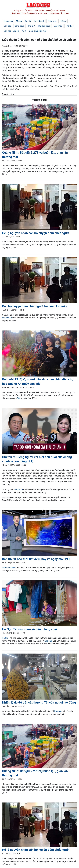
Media (19, 21)
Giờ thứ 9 (19, 490)
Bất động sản (44, 26)
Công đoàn (19, 26)
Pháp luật (52, 21)
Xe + (24, 31)
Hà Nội (5, 638)
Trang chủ (8, 21)
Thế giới (31, 26)
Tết (19, 398)
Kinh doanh (39, 21)
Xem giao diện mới (38, 31)
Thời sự (63, 21)
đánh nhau (7, 318)
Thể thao (70, 26)
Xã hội (28, 21)
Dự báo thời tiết (9, 568)
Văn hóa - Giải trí (11, 31)
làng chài (48, 641)
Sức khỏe (58, 26)
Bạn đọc (7, 26)
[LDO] (39, 127)
